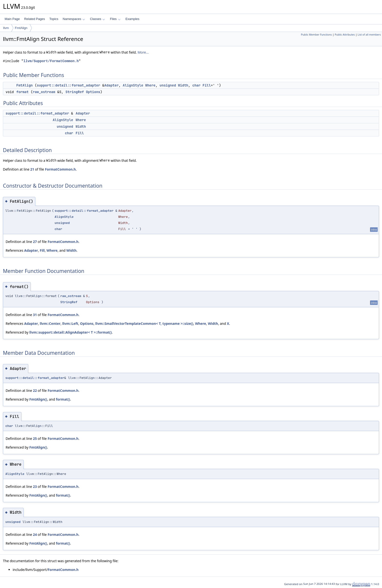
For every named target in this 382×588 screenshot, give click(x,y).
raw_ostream (44, 92)
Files (115, 19)
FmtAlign (21, 28)
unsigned (168, 85)
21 (32, 169)
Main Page (12, 19)
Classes (97, 19)
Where (150, 85)
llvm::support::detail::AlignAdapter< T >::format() (70, 332)
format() (63, 399)
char (197, 85)
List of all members (369, 35)
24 (35, 535)
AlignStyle (133, 85)
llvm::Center (50, 323)
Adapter (111, 85)
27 (35, 242)
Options (93, 92)
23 (35, 487)
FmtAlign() (38, 399)
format (22, 92)
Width (183, 85)
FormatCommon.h (60, 169)
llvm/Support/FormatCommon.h (51, 61)
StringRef (75, 92)
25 (35, 439)
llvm (6, 28)
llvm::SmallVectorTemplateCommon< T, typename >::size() (144, 323)
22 (35, 390)
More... (143, 52)
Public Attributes (345, 35)
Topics (54, 19)
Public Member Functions (316, 35)
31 (35, 315)
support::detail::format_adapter (68, 85)
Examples (132, 19)
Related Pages (34, 19)
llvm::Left (70, 323)
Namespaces (74, 19)
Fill (207, 85)
